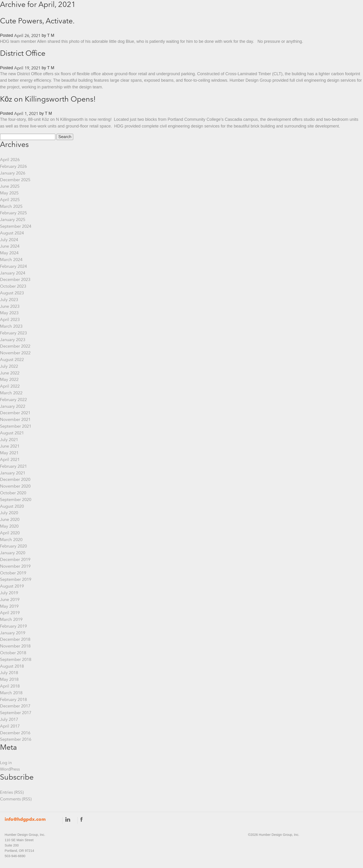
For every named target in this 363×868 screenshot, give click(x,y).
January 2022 (13, 406)
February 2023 (13, 333)
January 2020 (13, 553)
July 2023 (9, 300)
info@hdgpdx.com (25, 819)
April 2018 (10, 686)
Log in (6, 763)
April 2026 (10, 160)
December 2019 (15, 560)
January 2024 (13, 273)
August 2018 (12, 666)
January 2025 (13, 220)
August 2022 (12, 360)
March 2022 (11, 393)
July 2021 (9, 440)
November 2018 (15, 646)
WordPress (10, 769)
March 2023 (11, 326)
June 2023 (10, 306)
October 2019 (13, 573)
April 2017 (10, 726)
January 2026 (13, 173)
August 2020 (12, 506)
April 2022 (10, 386)
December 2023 (15, 280)
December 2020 (15, 479)
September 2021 (16, 426)
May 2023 (9, 313)
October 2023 (13, 286)
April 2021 (10, 460)
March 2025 (11, 206)
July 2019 (9, 593)
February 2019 (13, 626)
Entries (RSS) (12, 792)
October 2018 (13, 653)
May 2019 (9, 606)
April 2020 (10, 533)
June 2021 (10, 446)
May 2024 (9, 253)
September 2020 (16, 500)
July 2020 (9, 513)
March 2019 (11, 619)
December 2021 (15, 413)
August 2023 (12, 293)
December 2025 (15, 180)
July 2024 (9, 240)
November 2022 (15, 353)
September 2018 (16, 660)
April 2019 (10, 613)
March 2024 (11, 260)
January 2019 (13, 633)
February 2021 (13, 466)
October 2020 (13, 493)
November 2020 (15, 486)
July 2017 (9, 719)
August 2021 (12, 433)
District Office (23, 53)
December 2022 (15, 346)
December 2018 (15, 639)
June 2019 (10, 600)
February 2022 (13, 400)
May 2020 (9, 526)
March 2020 (11, 540)
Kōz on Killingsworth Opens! (48, 99)
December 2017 (15, 706)
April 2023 (10, 320)
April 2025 (10, 200)
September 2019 (16, 579)
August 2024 (12, 233)
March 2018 (11, 693)
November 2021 (15, 420)
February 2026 (13, 166)
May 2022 (9, 380)
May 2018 (9, 679)
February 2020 (13, 546)
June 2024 (10, 246)
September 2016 (16, 739)
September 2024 (16, 226)
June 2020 (10, 520)
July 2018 (9, 673)
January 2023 (13, 340)
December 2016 (15, 733)
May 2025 (9, 193)
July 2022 (9, 366)
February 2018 (13, 700)
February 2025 (13, 213)
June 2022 (10, 373)
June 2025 (10, 186)
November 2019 (15, 566)
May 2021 (9, 453)
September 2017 (16, 713)
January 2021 (13, 473)
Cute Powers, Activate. (37, 21)
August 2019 (12, 586)
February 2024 (13, 266)
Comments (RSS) (16, 799)
